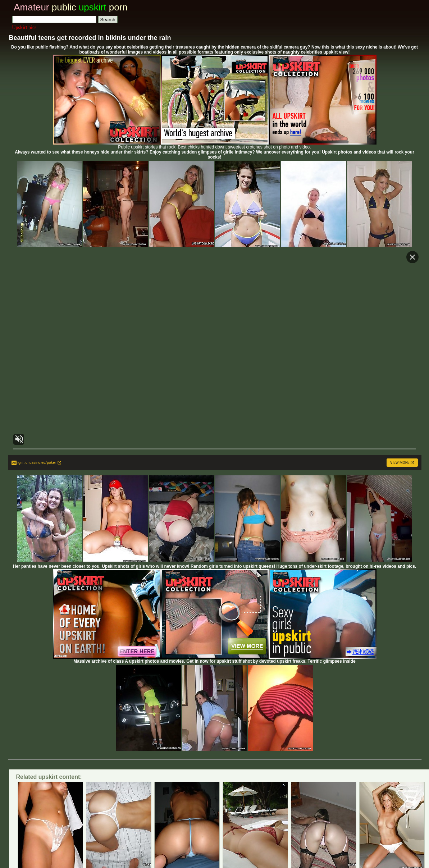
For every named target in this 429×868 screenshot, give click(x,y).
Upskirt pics (24, 28)
